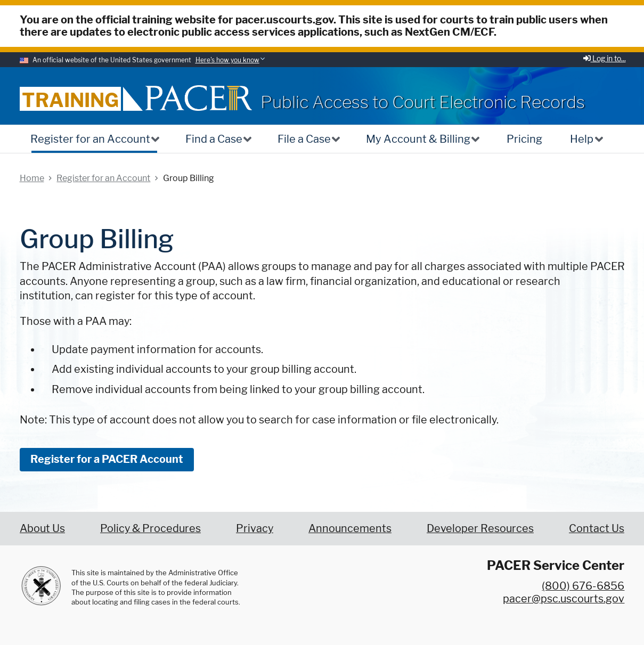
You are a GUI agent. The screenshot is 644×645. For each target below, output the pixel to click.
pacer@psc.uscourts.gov (564, 599)
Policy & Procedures (150, 528)
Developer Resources (480, 528)
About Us (42, 528)
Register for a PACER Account (107, 459)
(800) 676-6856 (583, 586)
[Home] (199, 98)
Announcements (350, 528)
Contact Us (597, 528)
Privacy (255, 528)
